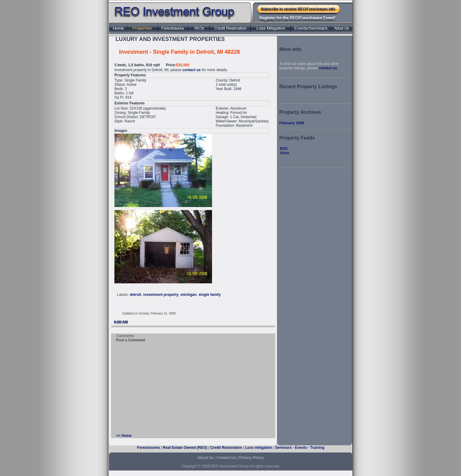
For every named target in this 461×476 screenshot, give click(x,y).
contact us (192, 70)
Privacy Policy (251, 458)
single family (210, 295)
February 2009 (292, 123)
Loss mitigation (259, 448)
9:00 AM (121, 322)
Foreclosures (148, 448)
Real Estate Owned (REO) (185, 448)
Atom (285, 153)
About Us (205, 458)
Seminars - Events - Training (300, 448)
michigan (189, 295)
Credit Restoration (226, 448)
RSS (284, 149)
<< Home (124, 436)
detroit (136, 295)
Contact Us (226, 458)
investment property (161, 295)
